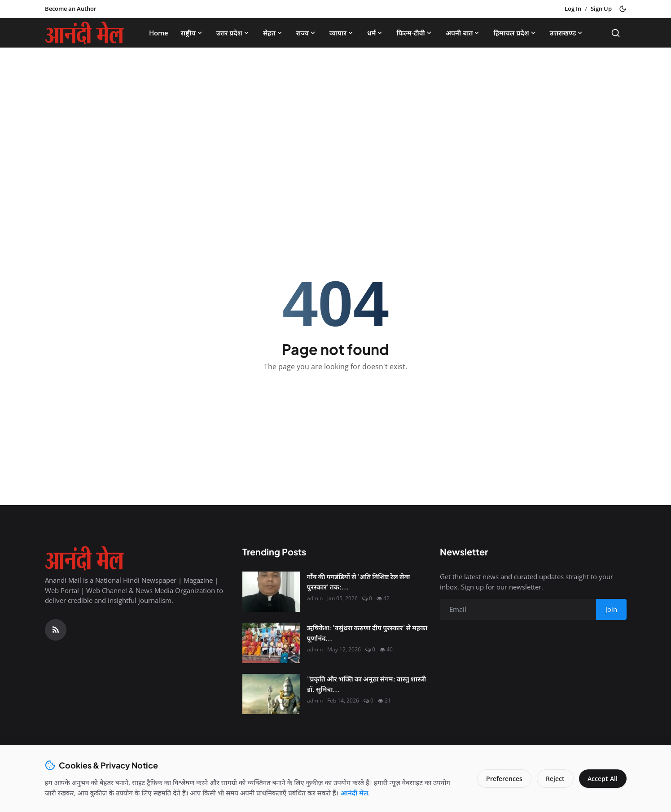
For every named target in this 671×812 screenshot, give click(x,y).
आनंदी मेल (354, 793)
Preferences (504, 779)
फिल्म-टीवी (414, 33)
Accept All (603, 779)
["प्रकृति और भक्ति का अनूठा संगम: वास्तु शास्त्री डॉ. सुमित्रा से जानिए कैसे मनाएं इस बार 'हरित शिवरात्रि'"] (271, 694)
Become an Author (71, 9)
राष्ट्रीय (192, 33)
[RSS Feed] (56, 630)
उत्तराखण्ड (567, 33)
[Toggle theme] (623, 9)
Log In (573, 9)
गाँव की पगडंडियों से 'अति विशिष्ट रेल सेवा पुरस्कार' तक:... (359, 581)
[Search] (616, 33)
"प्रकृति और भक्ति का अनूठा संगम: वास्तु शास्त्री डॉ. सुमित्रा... (367, 684)
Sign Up (601, 9)
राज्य (307, 33)
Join (611, 609)
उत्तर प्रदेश (233, 33)
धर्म (375, 33)
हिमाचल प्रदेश (515, 33)
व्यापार (342, 33)
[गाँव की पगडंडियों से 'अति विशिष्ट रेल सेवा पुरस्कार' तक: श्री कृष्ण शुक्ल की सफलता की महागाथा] (271, 592)
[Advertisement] (336, 121)
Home (159, 33)
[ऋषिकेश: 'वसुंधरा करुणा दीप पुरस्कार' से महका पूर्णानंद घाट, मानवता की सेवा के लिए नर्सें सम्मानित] (271, 643)
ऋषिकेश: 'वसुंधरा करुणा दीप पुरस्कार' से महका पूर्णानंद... (367, 633)
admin (315, 598)
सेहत (273, 33)
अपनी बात (463, 33)
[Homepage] (85, 33)
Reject (555, 779)
